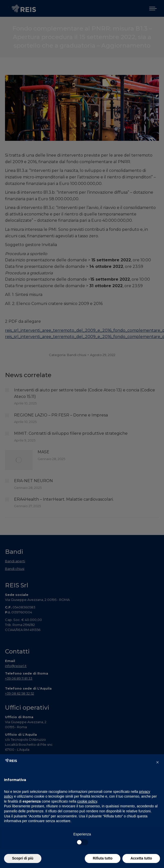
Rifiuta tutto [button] (103, 858)
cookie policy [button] (87, 801)
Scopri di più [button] (23, 858)
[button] (157, 762)
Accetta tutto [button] (141, 858)
